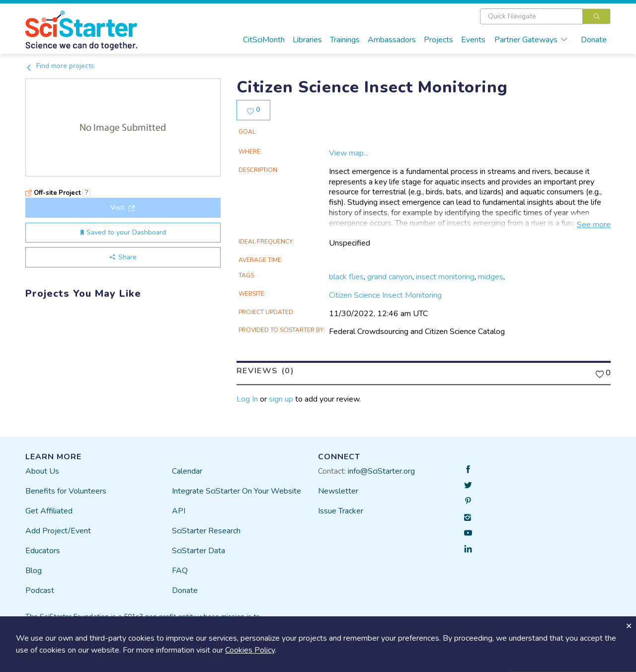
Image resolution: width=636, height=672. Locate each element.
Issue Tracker (341, 511)
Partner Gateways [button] (531, 40)
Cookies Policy (250, 650)
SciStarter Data (199, 551)
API (179, 511)
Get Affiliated (49, 511)
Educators (43, 551)
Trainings (345, 40)
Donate (594, 40)
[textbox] (531, 16)
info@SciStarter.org (381, 471)
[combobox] (545, 16)
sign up (281, 399)
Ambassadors (392, 40)
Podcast (40, 590)
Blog (34, 571)
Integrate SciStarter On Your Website (237, 491)
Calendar (187, 471)
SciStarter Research (206, 531)
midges (491, 277)
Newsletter (338, 491)
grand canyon (390, 277)
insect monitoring (445, 277)
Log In (247, 399)
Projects (438, 40)
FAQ (180, 571)
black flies (346, 277)
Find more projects (60, 66)
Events (473, 40)
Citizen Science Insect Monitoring (385, 295)
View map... (349, 153)
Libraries (307, 40)
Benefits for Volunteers (66, 491)
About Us (42, 471)
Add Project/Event (58, 531)
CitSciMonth (264, 40)
